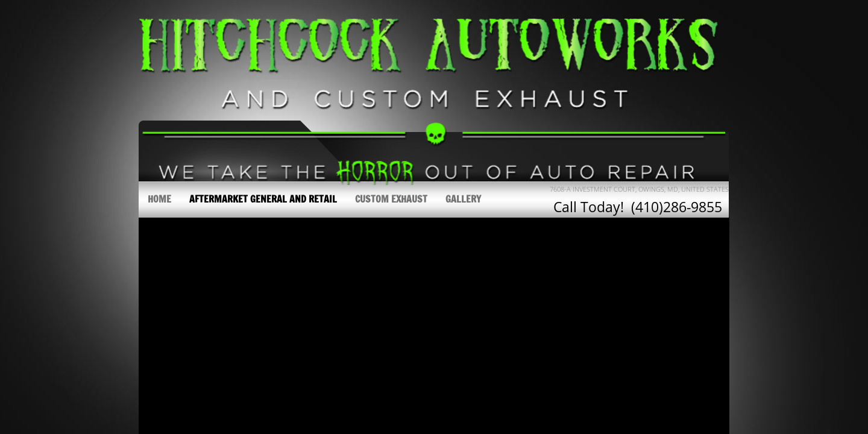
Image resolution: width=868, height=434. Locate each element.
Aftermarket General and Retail (263, 199)
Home (159, 199)
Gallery (463, 199)
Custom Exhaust (391, 199)
